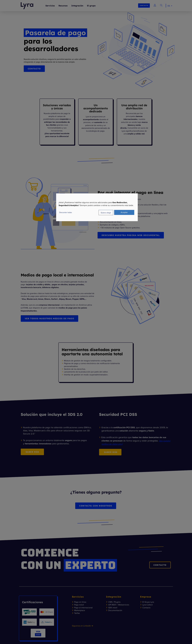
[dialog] (97, 207)
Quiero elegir (106, 212)
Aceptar (124, 212)
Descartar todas (66, 212)
